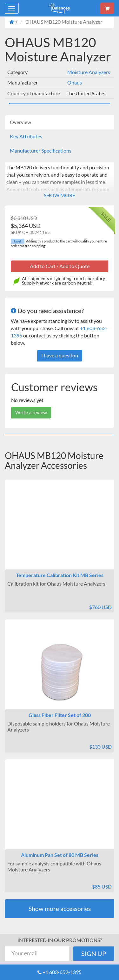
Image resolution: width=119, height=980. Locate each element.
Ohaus (75, 82)
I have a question (60, 355)
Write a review (31, 412)
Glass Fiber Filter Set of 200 (60, 715)
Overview (20, 122)
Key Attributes (26, 136)
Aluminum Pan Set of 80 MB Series (60, 855)
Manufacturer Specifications (41, 151)
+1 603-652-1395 (62, 972)
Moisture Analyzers (89, 72)
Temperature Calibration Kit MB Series (60, 575)
